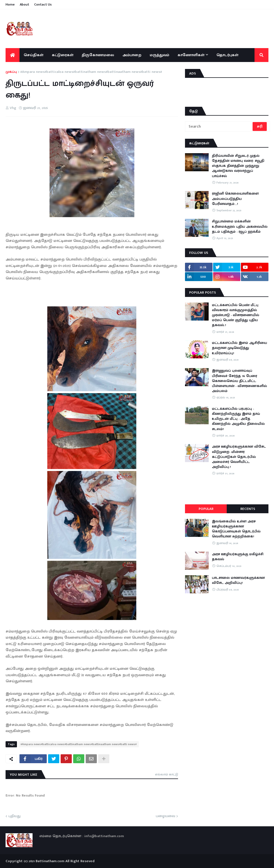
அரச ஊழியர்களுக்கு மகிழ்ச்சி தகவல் (238, 557)
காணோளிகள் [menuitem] (191, 55)
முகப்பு (11, 72)
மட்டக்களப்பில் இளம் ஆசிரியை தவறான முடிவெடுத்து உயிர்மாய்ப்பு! (240, 348)
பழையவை (166, 816)
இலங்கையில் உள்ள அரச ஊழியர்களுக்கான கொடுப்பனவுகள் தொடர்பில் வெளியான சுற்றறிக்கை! (236, 529)
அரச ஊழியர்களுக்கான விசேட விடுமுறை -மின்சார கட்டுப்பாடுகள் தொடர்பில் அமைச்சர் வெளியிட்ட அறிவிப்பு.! (239, 457)
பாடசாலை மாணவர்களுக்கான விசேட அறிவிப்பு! (238, 580)
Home (10, 4)
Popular (206, 509)
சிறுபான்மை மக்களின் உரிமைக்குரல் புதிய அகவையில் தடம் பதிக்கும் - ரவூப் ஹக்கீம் (240, 226)
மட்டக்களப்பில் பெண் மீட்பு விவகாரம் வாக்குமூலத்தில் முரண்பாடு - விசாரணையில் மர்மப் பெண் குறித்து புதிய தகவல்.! (236, 315)
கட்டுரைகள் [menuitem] (63, 55)
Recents (248, 509)
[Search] (219, 127)
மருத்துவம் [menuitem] (159, 55)
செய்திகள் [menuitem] (34, 55)
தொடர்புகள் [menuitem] (227, 55)
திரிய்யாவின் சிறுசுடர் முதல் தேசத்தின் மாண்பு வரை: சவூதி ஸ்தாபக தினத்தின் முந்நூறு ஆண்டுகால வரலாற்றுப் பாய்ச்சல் (238, 166)
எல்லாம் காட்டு (166, 774)
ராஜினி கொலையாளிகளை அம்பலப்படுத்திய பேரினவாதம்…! (235, 199)
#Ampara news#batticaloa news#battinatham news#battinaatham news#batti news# (91, 72)
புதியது (14, 816)
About (24, 4)
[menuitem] (13, 55)
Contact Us (43, 4)
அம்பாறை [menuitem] (132, 55)
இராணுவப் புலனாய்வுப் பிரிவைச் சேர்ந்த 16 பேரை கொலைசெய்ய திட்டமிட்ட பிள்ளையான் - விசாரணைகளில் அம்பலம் (240, 381)
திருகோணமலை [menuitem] (98, 55)
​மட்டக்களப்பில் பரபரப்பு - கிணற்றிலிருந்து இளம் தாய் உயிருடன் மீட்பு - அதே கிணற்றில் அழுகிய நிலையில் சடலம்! (238, 419)
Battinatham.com (50, 861)
